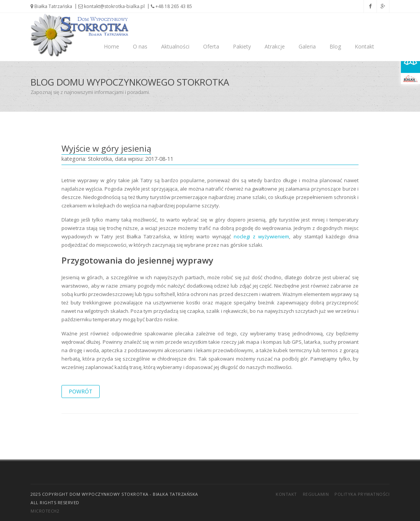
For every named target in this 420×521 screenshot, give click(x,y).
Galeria (307, 46)
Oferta (211, 46)
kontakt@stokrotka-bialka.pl (111, 6)
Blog (335, 46)
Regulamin (316, 494)
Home (111, 46)
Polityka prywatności (362, 494)
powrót (81, 391)
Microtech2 (45, 511)
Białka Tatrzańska (51, 6)
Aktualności (175, 46)
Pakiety (242, 46)
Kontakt (364, 46)
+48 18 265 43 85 (171, 6)
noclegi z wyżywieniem (261, 236)
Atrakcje (275, 46)
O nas (140, 46)
